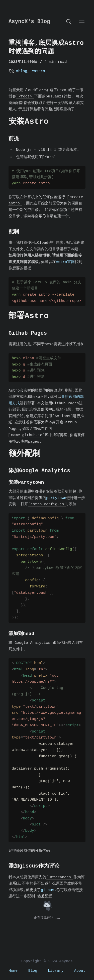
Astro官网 (65, 262)
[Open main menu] (82, 21)
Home (13, 971)
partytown (56, 498)
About (80, 971)
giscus (48, 890)
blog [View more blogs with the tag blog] (23, 71)
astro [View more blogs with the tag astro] (39, 71)
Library (56, 971)
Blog (33, 971)
